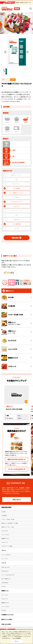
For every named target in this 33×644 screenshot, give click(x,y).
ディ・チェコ (5, 550)
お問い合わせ (17, 491)
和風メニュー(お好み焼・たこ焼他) (10, 515)
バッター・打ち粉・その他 (8, 511)
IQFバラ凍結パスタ (6, 570)
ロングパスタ (5, 522)
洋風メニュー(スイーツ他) (8, 519)
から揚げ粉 (4, 507)
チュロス (4, 578)
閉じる (17, 641)
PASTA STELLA (5, 563)
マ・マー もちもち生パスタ (8, 566)
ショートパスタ (5, 526)
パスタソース (5, 534)
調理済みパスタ (5, 530)
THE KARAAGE (5, 574)
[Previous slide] (5, 52)
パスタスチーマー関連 (7, 538)
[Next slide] (28, 52)
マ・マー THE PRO (6, 546)
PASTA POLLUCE (5, 559)
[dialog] (16, 637)
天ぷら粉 (4, 503)
